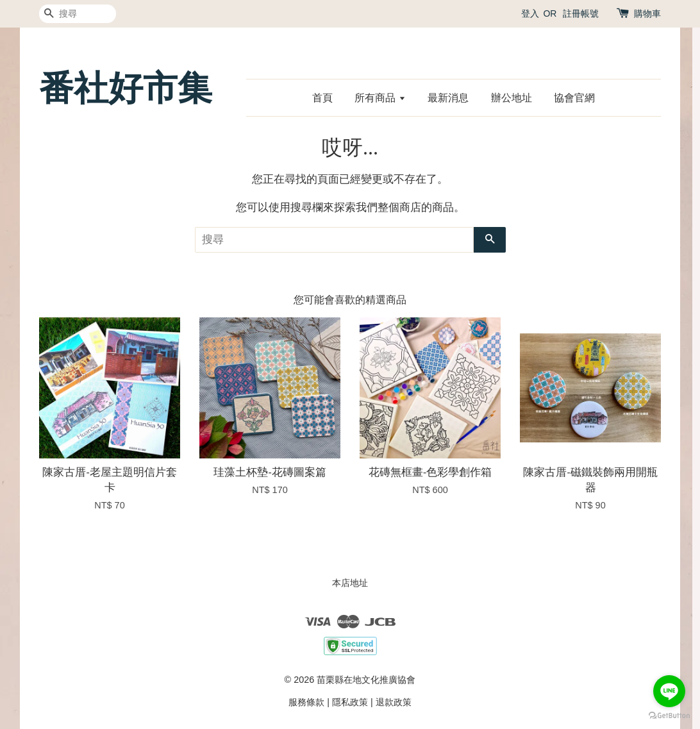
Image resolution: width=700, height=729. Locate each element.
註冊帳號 (581, 13)
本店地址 (350, 583)
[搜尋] (78, 14)
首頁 (322, 98)
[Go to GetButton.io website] (669, 716)
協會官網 (574, 98)
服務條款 (306, 702)
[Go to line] (669, 691)
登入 (530, 13)
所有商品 (380, 98)
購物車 (647, 13)
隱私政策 (350, 702)
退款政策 (394, 702)
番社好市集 (126, 88)
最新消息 (448, 98)
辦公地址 (512, 98)
